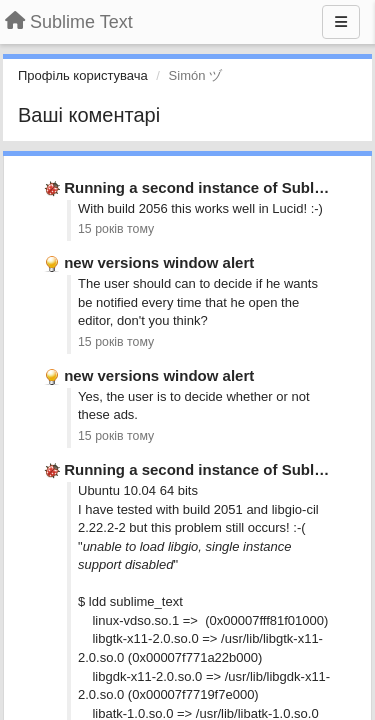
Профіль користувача (83, 75)
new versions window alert (159, 262)
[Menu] (341, 22)
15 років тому (116, 229)
